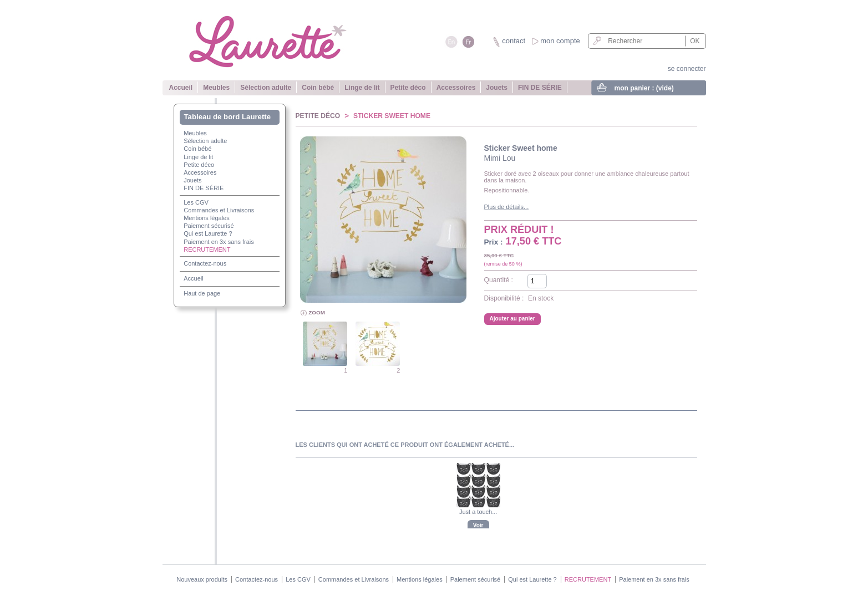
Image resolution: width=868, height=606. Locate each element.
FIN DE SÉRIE (540, 88)
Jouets (497, 88)
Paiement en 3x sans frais (219, 242)
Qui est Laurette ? (208, 233)
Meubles (216, 88)
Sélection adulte (266, 88)
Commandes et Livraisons (219, 210)
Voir (478, 525)
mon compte (560, 41)
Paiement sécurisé (209, 226)
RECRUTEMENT (207, 249)
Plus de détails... (507, 207)
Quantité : (499, 280)
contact (514, 41)
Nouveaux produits (202, 579)
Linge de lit (362, 88)
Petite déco (408, 88)
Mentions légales (207, 218)
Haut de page (202, 293)
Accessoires (456, 88)
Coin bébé (318, 88)
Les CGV (196, 202)
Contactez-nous (205, 263)
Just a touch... (478, 512)
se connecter (687, 69)
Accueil (181, 88)
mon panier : (644, 88)
